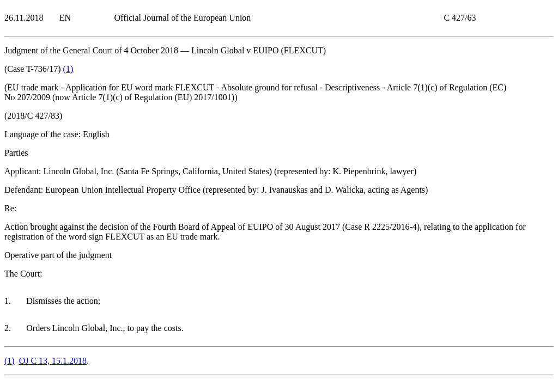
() (68, 69)
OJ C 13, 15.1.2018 (53, 361)
